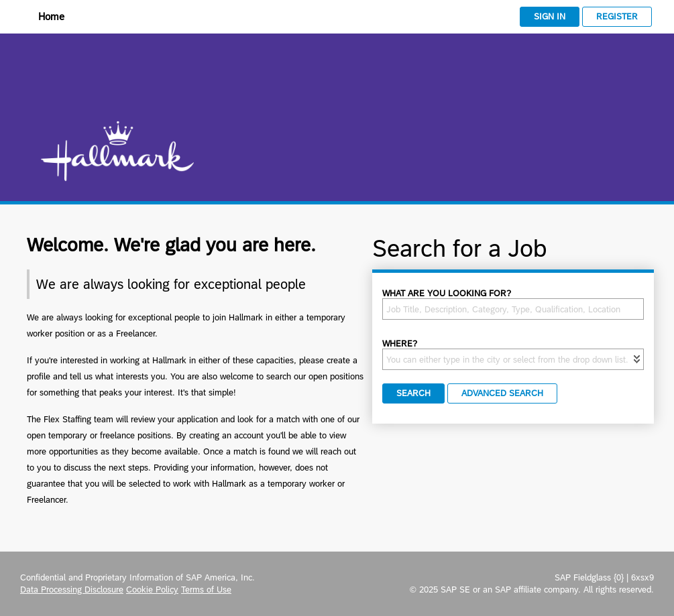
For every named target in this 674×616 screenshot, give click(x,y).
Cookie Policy (152, 590)
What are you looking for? (447, 293)
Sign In (550, 16)
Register (617, 16)
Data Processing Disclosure (72, 590)
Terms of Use (206, 590)
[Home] (42, 17)
